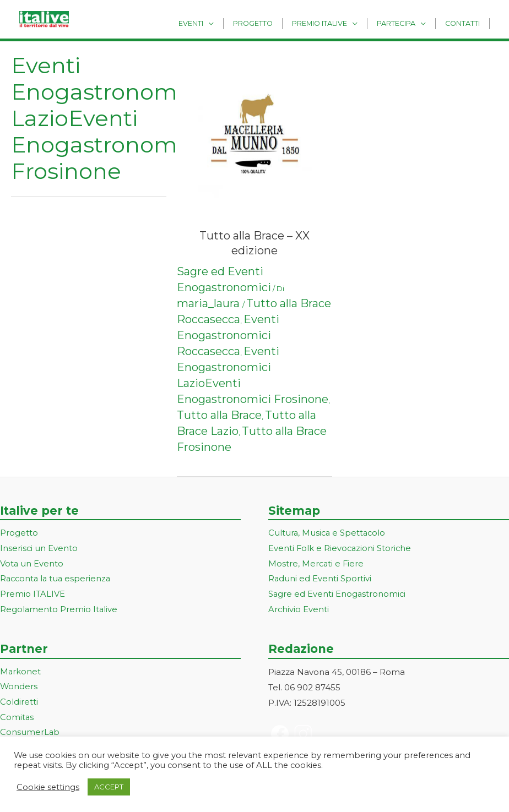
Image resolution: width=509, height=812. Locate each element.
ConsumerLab (30, 734)
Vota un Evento (32, 564)
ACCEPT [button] (109, 787)
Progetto (269, 23)
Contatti (465, 23)
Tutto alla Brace (219, 415)
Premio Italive (331, 23)
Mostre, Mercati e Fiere (317, 564)
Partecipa (403, 23)
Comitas (17, 719)
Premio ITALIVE (33, 595)
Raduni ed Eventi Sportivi (320, 579)
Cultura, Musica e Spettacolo (328, 533)
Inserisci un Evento (39, 549)
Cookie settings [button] (48, 787)
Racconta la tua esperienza (57, 579)
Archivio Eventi (299, 610)
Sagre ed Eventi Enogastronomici (338, 595)
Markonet (21, 672)
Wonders (19, 688)
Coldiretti (19, 703)
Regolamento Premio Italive (59, 610)
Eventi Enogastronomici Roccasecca (228, 335)
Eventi (212, 23)
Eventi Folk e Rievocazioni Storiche (341, 549)
